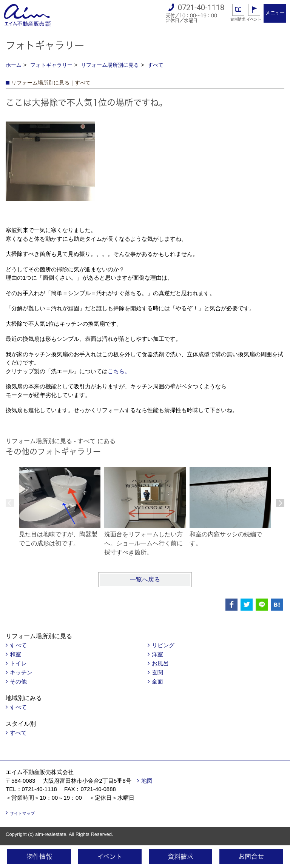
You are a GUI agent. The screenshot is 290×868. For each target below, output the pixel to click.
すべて (156, 65)
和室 (15, 654)
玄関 (157, 672)
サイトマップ (22, 813)
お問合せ (251, 856)
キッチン (21, 672)
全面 (157, 681)
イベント (254, 19)
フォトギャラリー (51, 65)
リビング (163, 645)
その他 (18, 681)
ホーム (14, 65)
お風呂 (160, 663)
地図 (147, 781)
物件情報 (39, 856)
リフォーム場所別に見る (110, 65)
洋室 (157, 654)
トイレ (18, 663)
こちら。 (119, 371)
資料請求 (238, 19)
